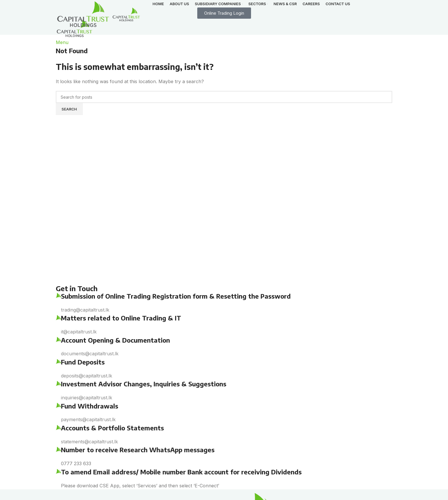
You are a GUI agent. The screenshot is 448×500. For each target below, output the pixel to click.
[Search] (224, 97)
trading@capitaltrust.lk (85, 310)
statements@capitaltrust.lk (89, 442)
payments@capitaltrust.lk (88, 419)
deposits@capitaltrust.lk (87, 376)
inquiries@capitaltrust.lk (87, 398)
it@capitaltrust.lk (79, 332)
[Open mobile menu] (62, 42)
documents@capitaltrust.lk (90, 354)
